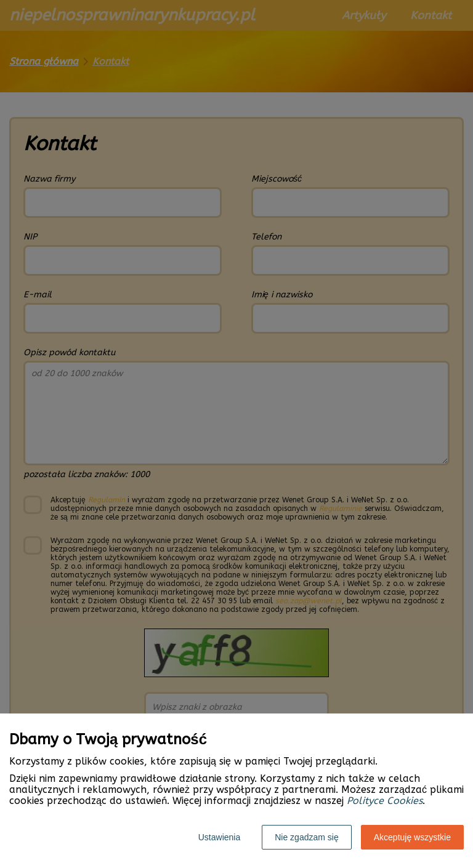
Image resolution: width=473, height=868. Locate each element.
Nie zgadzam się (307, 837)
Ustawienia (219, 837)
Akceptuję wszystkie (412, 837)
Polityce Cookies (385, 801)
